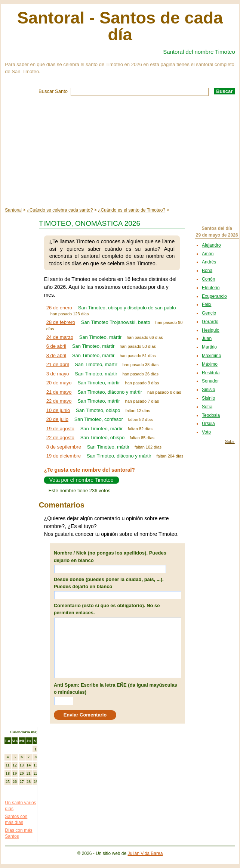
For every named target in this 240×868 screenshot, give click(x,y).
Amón (208, 254)
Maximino (211, 356)
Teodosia (211, 415)
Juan (207, 338)
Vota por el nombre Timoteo (81, 480)
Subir (230, 441)
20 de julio (57, 419)
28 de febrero (61, 322)
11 (7, 765)
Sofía (207, 407)
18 (8, 773)
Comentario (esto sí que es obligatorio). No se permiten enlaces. (107, 609)
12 (15, 765)
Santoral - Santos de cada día (120, 26)
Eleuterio (211, 288)
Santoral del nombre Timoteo (199, 52)
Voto (206, 432)
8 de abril (56, 355)
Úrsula (208, 424)
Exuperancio (214, 296)
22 (36, 773)
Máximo (210, 364)
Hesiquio (211, 330)
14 (29, 765)
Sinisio (208, 390)
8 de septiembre (64, 447)
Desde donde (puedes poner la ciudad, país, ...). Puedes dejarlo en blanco (109, 583)
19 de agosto (60, 429)
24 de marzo (60, 337)
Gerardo (210, 322)
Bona (207, 271)
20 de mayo (59, 383)
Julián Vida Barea (145, 853)
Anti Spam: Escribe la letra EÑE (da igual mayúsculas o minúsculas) (116, 689)
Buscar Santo (53, 91)
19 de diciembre (64, 456)
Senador (210, 381)
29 (36, 781)
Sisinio (208, 398)
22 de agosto (60, 438)
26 (15, 781)
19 (15, 773)
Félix (207, 305)
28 (29, 781)
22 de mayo (59, 401)
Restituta (211, 373)
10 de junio (58, 410)
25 (8, 781)
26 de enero (59, 308)
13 (21, 765)
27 (21, 781)
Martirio (209, 347)
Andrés (209, 262)
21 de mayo (59, 392)
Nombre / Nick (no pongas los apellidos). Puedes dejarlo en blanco (110, 557)
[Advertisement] (120, 152)
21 (29, 773)
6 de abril (56, 346)
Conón (208, 279)
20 (21, 773)
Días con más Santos (19, 833)
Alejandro (211, 245)
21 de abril (58, 364)
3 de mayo (58, 374)
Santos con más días (16, 819)
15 (36, 765)
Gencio (209, 313)
